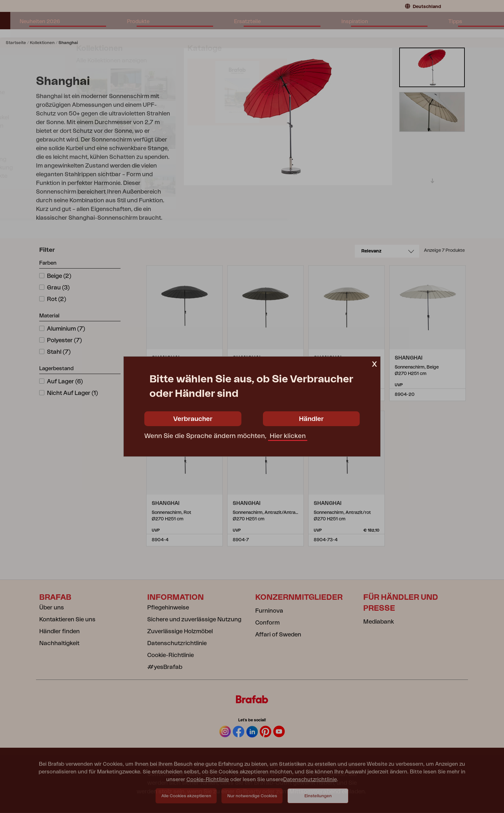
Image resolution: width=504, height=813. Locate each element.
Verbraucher (193, 419)
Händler (311, 419)
